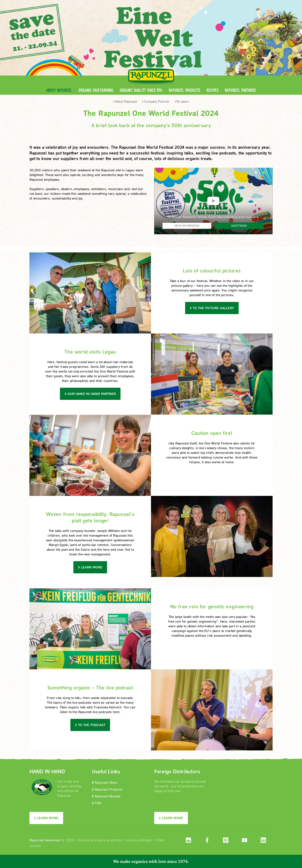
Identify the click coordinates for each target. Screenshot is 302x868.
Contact (237, 3)
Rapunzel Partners (240, 90)
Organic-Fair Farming (96, 90)
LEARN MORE (46, 818)
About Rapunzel (59, 90)
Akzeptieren (239, 226)
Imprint (84, 840)
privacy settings (139, 840)
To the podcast (90, 725)
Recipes (212, 90)
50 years (182, 101)
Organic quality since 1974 (141, 90)
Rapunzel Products (184, 90)
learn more (90, 567)
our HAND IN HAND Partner (90, 394)
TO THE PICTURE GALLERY (212, 308)
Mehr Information (187, 226)
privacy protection (108, 840)
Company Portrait (155, 101)
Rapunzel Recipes (106, 796)
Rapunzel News (105, 782)
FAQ (97, 803)
